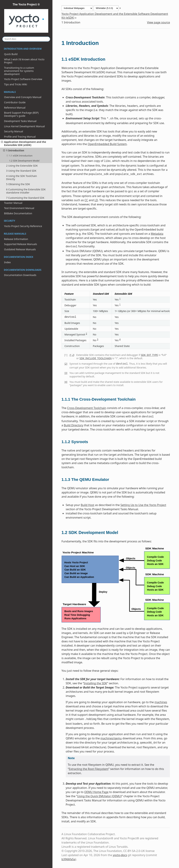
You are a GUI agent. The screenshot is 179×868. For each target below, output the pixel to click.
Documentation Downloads (20, 275)
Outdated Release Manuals (20, 249)
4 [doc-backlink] (66, 382)
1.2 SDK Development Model (24, 161)
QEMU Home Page (96, 792)
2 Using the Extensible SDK (22, 166)
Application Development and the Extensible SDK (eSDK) (24, 143)
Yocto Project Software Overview (23, 79)
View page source (158, 22)
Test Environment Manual (19, 208)
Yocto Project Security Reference (23, 226)
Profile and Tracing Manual (20, 137)
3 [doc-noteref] (97, 339)
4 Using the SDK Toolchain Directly (22, 177)
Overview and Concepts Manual (23, 97)
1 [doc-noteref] (120, 299)
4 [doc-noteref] (120, 339)
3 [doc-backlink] (66, 373)
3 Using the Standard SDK (21, 171)
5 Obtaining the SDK (18, 184)
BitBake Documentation (18, 213)
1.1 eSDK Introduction (19, 156)
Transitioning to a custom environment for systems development (19, 71)
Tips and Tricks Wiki (15, 84)
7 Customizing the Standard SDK (25, 198)
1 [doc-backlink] (71, 355)
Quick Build (11, 54)
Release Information (16, 239)
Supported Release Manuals (20, 244)
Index (7, 262)
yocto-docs (120, 855)
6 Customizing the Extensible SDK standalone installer (26, 191)
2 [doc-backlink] (73, 355)
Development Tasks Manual (20, 121)
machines (161, 702)
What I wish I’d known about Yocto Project (24, 61)
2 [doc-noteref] (86, 333)
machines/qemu (111, 738)
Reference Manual (15, 108)
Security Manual (13, 131)
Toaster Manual (13, 203)
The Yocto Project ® (26, 18)
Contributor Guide (15, 102)
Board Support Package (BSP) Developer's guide (21, 114)
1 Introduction (14, 150)
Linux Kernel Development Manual (24, 126)
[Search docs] (26, 39)
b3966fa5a (68, 859)
